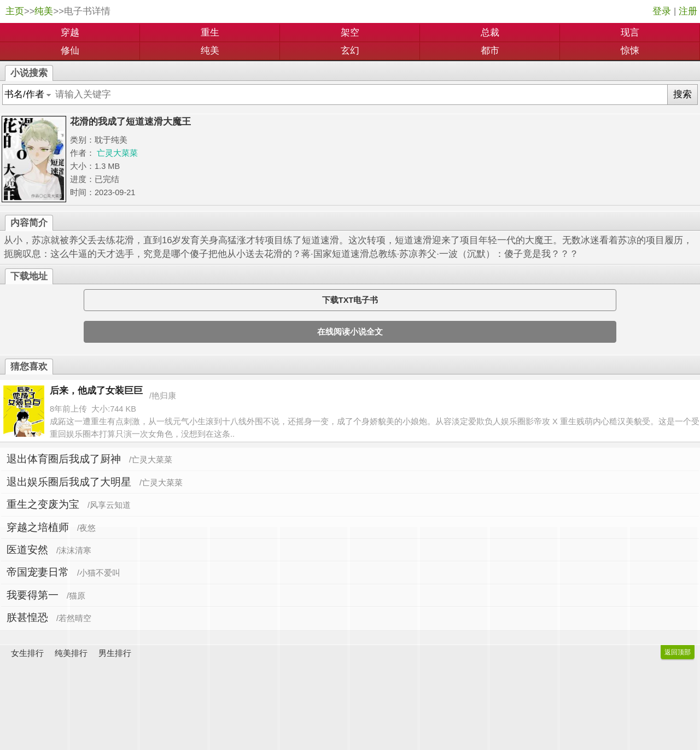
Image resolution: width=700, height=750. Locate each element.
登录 (662, 11)
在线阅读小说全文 (350, 332)
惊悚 (630, 51)
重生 (210, 33)
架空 (350, 33)
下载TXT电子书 (350, 300)
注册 (688, 11)
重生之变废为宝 (43, 504)
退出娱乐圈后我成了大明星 (69, 482)
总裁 (490, 33)
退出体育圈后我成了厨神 (64, 459)
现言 (630, 33)
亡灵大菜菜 (117, 153)
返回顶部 (678, 652)
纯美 (44, 11)
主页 (15, 11)
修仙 (70, 51)
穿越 (70, 33)
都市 (490, 51)
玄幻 (350, 51)
